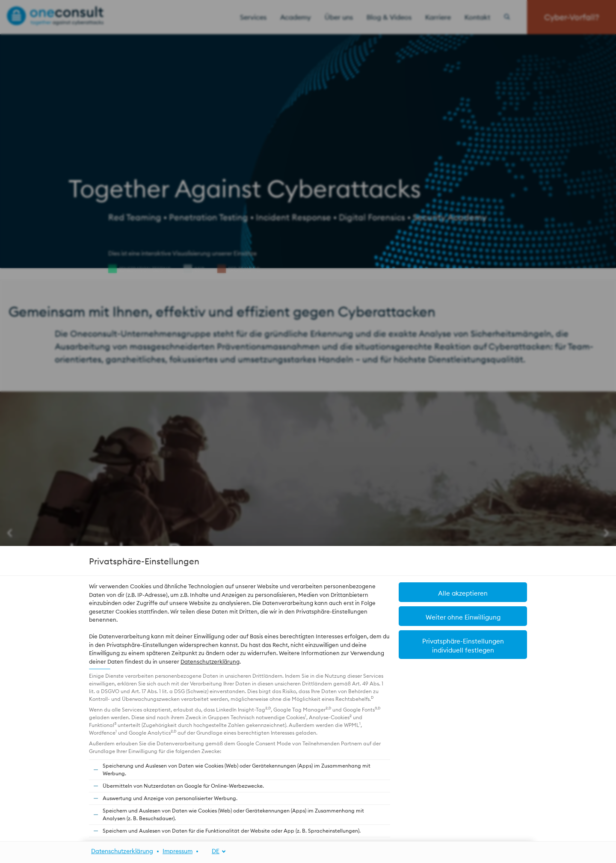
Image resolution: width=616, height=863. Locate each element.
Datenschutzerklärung (210, 661)
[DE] (214, 851)
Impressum (178, 851)
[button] (463, 592)
